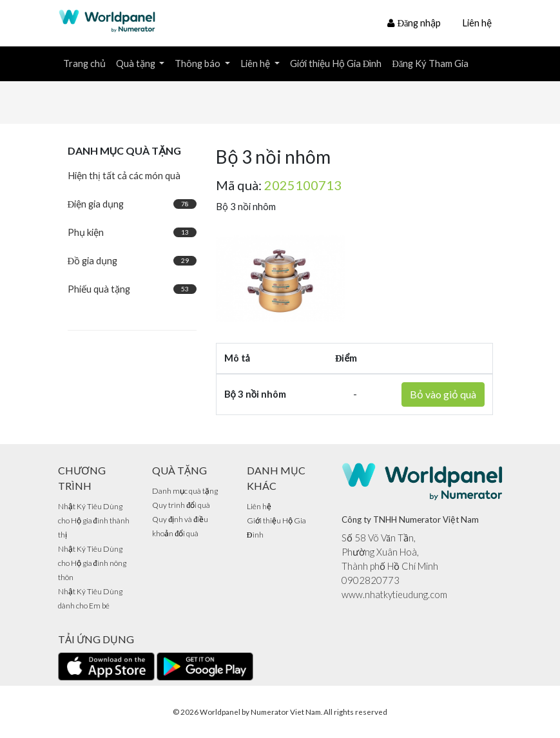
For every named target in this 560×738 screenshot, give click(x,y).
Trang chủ (84, 63)
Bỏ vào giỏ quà (443, 394)
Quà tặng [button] (137, 63)
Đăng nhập (414, 23)
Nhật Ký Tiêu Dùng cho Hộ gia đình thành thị (94, 520)
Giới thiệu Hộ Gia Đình (336, 63)
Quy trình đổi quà (181, 505)
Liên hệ (477, 23)
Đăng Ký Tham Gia (430, 63)
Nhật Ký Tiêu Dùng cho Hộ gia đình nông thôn (92, 563)
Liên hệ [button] (256, 63)
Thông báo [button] (198, 63)
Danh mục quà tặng (185, 491)
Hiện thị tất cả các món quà (124, 176)
